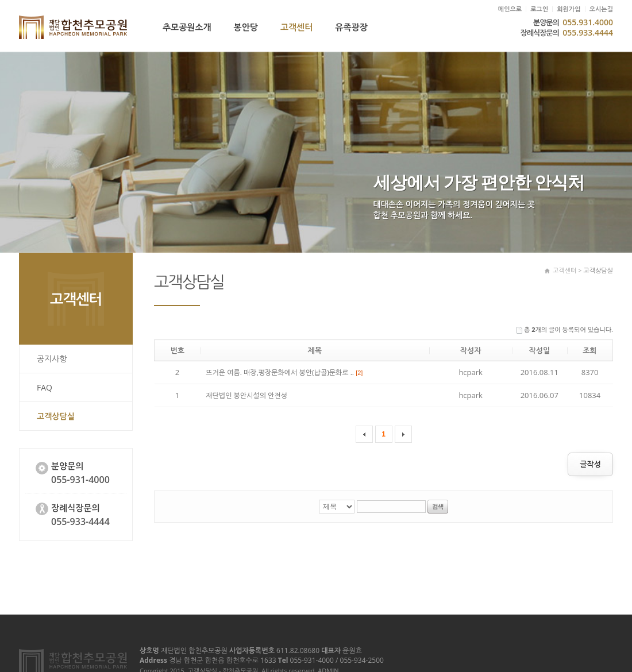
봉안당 (246, 27)
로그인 (539, 9)
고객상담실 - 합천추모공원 (73, 27)
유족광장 (351, 27)
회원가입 (569, 9)
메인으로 (510, 9)
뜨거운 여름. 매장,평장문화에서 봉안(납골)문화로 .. (284, 372)
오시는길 (601, 9)
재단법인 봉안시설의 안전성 (246, 395)
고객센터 (296, 27)
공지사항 (52, 359)
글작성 (590, 464)
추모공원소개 (187, 27)
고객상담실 (56, 416)
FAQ (45, 387)
